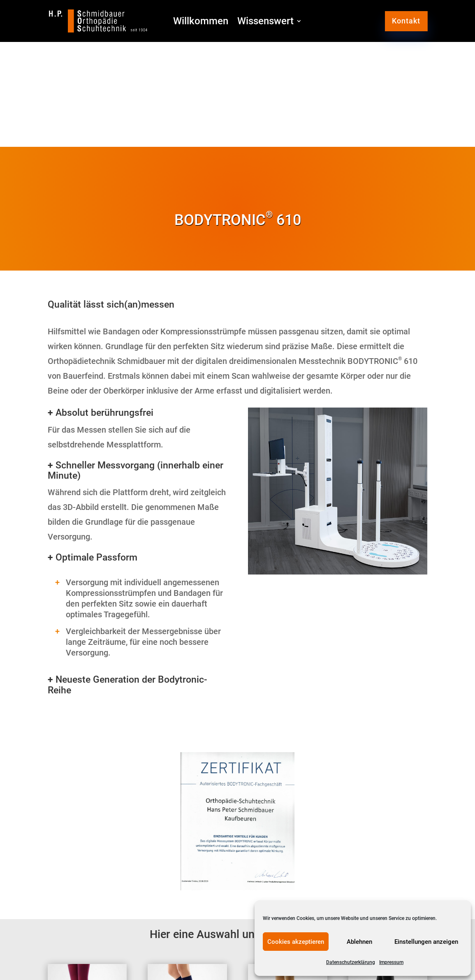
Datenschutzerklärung (351, 962)
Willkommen (201, 22)
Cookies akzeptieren (296, 942)
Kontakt (406, 21)
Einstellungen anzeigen (426, 942)
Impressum (391, 962)
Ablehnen (359, 942)
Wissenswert (265, 22)
